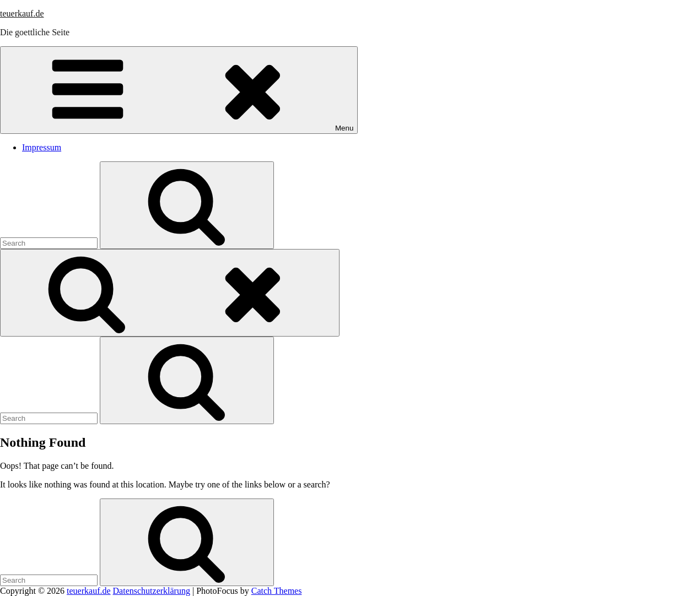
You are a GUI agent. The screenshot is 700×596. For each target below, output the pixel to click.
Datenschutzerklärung (152, 591)
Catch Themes (277, 591)
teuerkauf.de (22, 13)
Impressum (42, 147)
